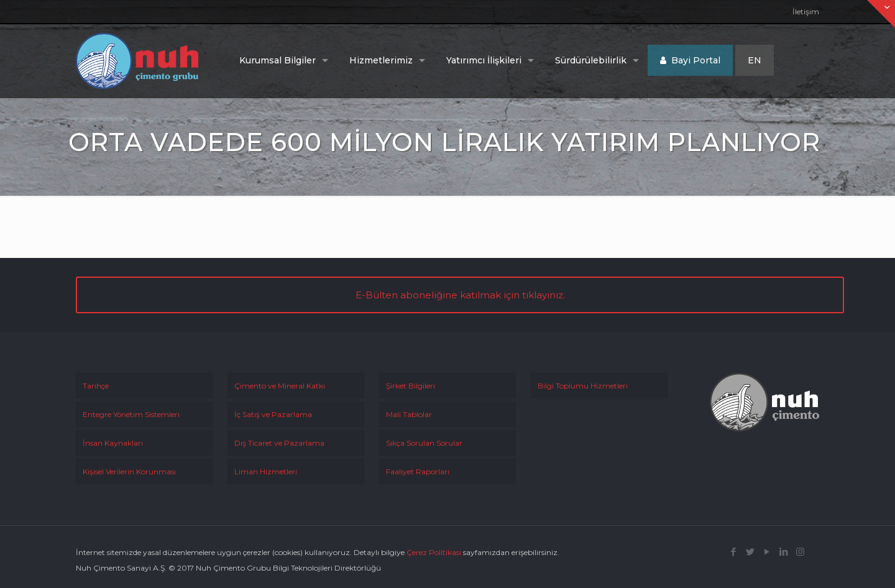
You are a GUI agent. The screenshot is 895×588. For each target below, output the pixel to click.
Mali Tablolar (409, 414)
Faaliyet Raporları (418, 471)
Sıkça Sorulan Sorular (424, 443)
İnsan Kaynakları (113, 443)
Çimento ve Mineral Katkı (280, 386)
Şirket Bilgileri (411, 386)
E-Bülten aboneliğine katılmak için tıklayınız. (460, 295)
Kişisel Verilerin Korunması (129, 471)
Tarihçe (96, 386)
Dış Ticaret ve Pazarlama (279, 443)
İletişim (806, 11)
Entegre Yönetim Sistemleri (131, 414)
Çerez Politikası (434, 552)
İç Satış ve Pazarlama (273, 414)
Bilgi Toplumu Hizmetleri (583, 386)
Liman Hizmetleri (266, 471)
